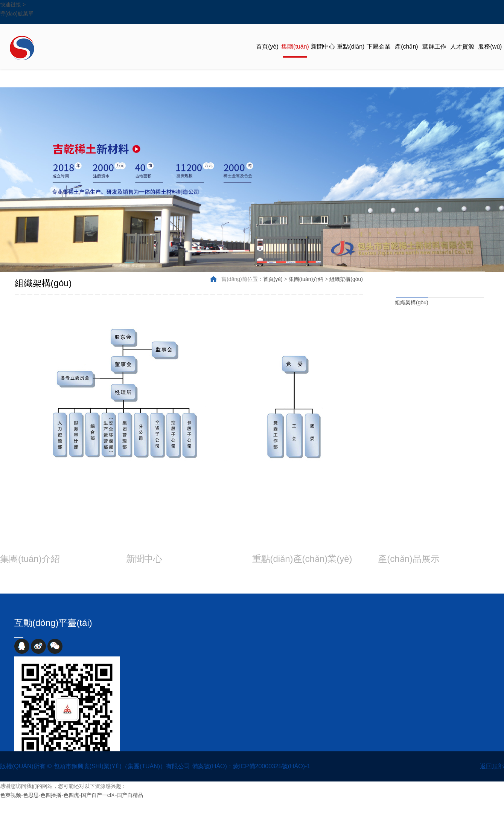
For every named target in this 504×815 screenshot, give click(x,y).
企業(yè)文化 (51, 588)
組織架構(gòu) (412, 302)
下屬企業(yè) (379, 56)
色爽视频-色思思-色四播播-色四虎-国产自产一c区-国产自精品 (72, 795)
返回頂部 (492, 766)
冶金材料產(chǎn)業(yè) (288, 578)
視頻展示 (218, 578)
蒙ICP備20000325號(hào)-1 (272, 766)
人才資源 (462, 47)
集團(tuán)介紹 (295, 56)
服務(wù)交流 (490, 56)
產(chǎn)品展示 (406, 56)
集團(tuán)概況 (484, 328)
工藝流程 (407, 588)
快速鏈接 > (13, 5)
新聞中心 (323, 47)
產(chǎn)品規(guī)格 (408, 578)
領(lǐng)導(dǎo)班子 (481, 355)
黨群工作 (434, 47)
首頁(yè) (267, 47)
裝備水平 (454, 578)
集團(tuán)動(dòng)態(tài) (164, 578)
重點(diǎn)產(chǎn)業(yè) (351, 56)
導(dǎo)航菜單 (17, 14)
